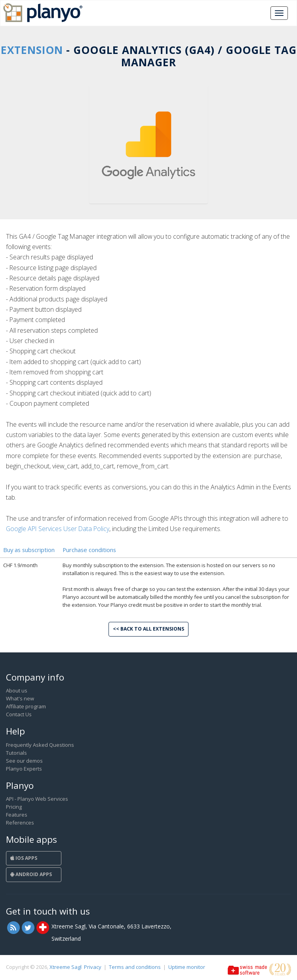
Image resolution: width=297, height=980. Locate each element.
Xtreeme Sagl (66, 967)
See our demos (24, 761)
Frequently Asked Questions (40, 745)
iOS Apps (24, 858)
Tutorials (16, 753)
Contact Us (19, 714)
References (20, 823)
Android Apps (31, 874)
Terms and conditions (135, 967)
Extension (32, 50)
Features (17, 815)
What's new (20, 698)
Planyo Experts (24, 769)
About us (17, 690)
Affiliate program (26, 706)
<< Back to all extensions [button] (148, 629)
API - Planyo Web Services (37, 799)
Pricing (14, 807)
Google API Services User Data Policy (58, 529)
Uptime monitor (187, 967)
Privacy (93, 967)
